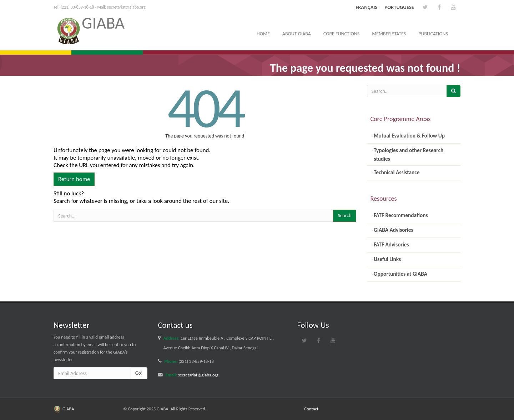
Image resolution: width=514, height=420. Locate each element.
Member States (389, 34)
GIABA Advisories (393, 230)
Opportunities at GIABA (400, 274)
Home (263, 34)
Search (344, 216)
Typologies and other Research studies (408, 154)
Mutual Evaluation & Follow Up (409, 136)
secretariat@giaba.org (126, 7)
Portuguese (399, 7)
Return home (74, 179)
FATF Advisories (391, 244)
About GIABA (297, 34)
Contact (312, 409)
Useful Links (387, 259)
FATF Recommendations (400, 215)
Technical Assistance (396, 172)
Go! (139, 373)
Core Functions (341, 34)
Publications (433, 34)
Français (366, 7)
